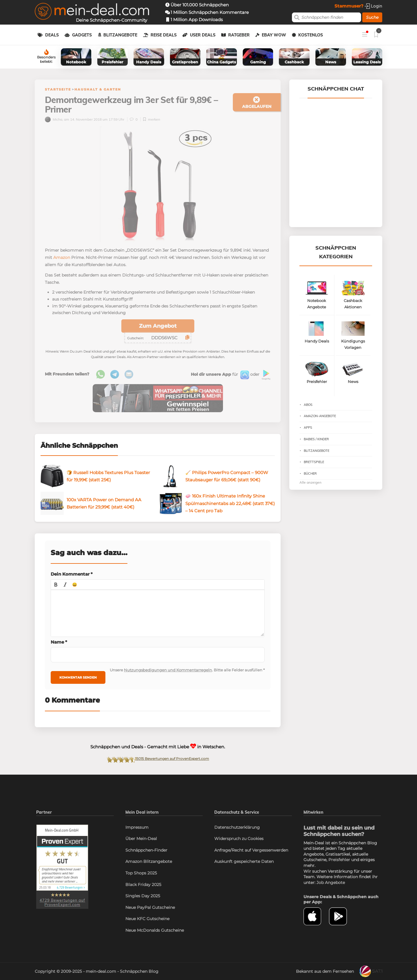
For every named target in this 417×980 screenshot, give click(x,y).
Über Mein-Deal (141, 839)
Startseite (58, 89)
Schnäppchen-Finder (146, 850)
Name (59, 642)
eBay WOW (274, 35)
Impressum (137, 827)
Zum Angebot (158, 326)
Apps (308, 428)
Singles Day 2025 (143, 896)
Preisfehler (339, 860)
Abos (308, 405)
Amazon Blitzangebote (149, 861)
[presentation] (56, 585)
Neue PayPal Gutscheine (150, 907)
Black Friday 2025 (143, 885)
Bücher (310, 474)
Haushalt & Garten (98, 89)
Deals (52, 35)
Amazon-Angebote (320, 416)
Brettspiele (314, 462)
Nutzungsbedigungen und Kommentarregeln (168, 670)
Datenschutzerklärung (237, 827)
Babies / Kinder (316, 439)
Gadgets (82, 35)
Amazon (62, 257)
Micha (54, 119)
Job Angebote (331, 883)
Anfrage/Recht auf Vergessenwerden (251, 850)
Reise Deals (164, 35)
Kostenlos (311, 35)
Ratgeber (239, 35)
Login (373, 6)
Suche (372, 17)
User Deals (203, 35)
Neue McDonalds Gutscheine (155, 930)
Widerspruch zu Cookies (239, 839)
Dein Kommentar (72, 574)
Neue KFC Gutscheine (147, 919)
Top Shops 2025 (141, 873)
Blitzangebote (120, 35)
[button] (56, 585)
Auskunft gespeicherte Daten (244, 861)
